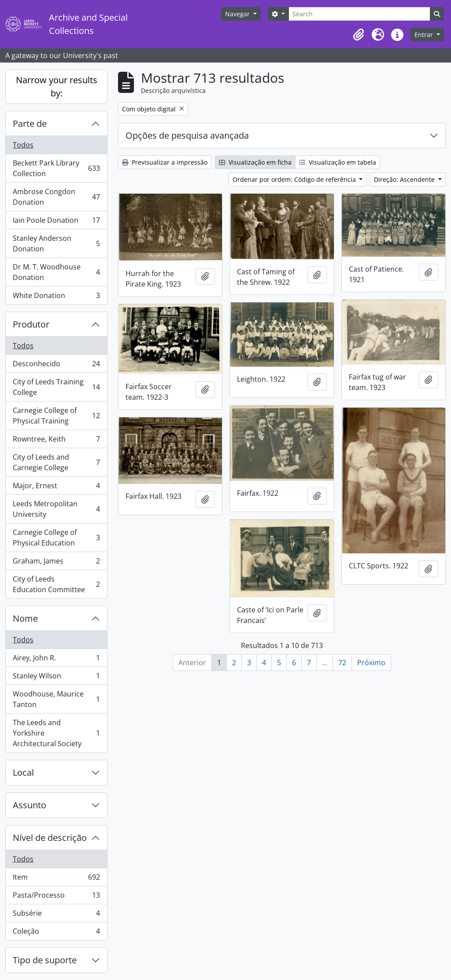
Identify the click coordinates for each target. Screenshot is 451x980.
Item (56, 879)
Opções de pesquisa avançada (187, 135)
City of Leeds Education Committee (56, 584)
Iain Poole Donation (56, 222)
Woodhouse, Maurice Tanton (56, 699)
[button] (359, 35)
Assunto (30, 805)
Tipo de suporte (45, 960)
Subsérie (56, 915)
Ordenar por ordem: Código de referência (295, 179)
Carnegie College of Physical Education (56, 538)
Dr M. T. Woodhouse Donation (56, 272)
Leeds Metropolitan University (56, 509)
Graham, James (56, 563)
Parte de (30, 123)
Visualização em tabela (338, 162)
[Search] (359, 14)
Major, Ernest (56, 488)
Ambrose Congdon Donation (56, 197)
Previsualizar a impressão (165, 162)
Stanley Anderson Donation (56, 243)
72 (342, 663)
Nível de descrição (50, 838)
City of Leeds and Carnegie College (56, 462)
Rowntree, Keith (56, 441)
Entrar (425, 35)
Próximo (371, 663)
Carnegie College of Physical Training (56, 416)
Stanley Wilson (56, 678)
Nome (25, 618)
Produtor (31, 324)
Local (23, 772)
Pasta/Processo (56, 897)
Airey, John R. (56, 660)
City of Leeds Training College (56, 387)
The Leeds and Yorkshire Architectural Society (56, 733)
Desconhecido (56, 366)
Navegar (238, 14)
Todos (23, 145)
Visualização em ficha (255, 162)
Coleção (56, 933)
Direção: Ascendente (405, 179)
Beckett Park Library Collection (56, 168)
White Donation (56, 297)
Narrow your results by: (57, 87)
